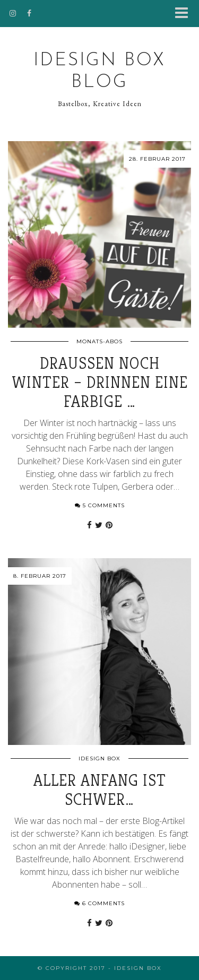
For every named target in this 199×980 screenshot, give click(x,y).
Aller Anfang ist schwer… (100, 790)
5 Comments (100, 505)
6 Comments (99, 903)
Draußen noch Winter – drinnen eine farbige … (100, 383)
